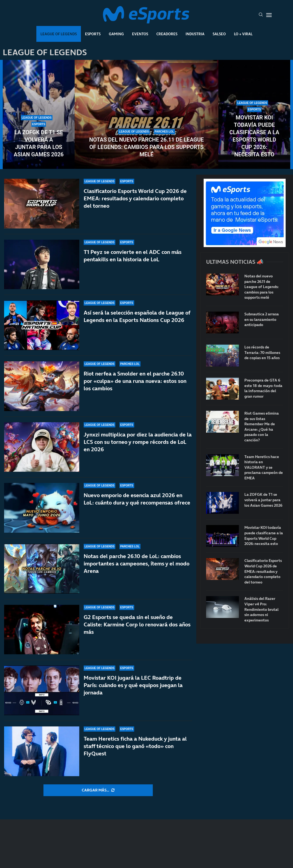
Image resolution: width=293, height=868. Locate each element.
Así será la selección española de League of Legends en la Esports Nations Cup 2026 (137, 316)
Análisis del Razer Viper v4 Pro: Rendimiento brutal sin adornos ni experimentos (261, 609)
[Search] (261, 15)
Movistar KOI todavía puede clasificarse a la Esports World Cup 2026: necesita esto (254, 136)
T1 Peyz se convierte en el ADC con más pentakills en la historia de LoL (133, 256)
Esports (93, 34)
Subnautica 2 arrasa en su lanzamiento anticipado (262, 319)
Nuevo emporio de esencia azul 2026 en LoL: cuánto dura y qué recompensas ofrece (137, 499)
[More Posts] (98, 790)
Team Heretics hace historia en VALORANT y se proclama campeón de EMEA (264, 467)
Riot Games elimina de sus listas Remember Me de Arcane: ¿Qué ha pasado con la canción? (262, 427)
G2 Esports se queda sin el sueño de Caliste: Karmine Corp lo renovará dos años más (137, 624)
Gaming (116, 34)
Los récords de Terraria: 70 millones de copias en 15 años (262, 353)
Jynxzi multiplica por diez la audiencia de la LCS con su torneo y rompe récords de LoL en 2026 (138, 442)
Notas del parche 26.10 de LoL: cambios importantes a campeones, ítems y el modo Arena (137, 564)
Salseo (219, 34)
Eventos (140, 34)
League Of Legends (59, 34)
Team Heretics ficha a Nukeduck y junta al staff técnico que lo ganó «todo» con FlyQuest (135, 746)
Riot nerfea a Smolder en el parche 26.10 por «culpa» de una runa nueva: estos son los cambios (135, 381)
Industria (195, 34)
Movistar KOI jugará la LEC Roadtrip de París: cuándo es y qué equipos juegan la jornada (133, 685)
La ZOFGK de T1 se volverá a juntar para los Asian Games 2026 (39, 143)
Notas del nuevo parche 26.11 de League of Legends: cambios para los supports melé (146, 147)
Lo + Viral (243, 34)
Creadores (167, 34)
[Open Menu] (269, 15)
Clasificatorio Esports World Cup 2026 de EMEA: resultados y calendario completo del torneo (135, 198)
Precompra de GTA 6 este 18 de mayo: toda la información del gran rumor (263, 388)
